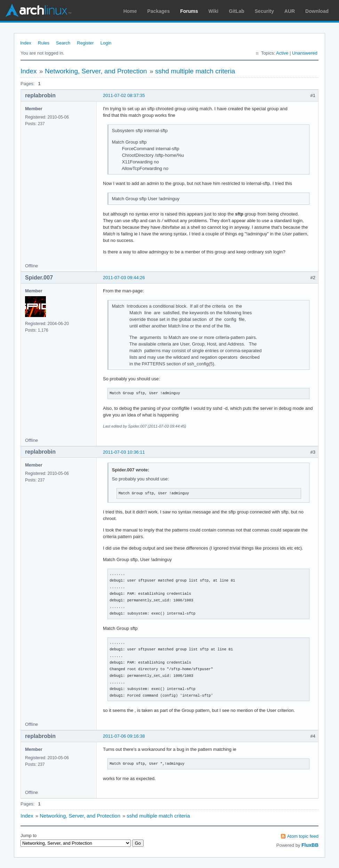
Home (130, 11)
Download (317, 11)
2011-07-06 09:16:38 (124, 736)
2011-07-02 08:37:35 (124, 95)
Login (106, 43)
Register (85, 43)
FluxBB (310, 845)
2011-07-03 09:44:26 (124, 278)
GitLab (236, 11)
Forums (189, 11)
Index (26, 43)
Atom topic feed (303, 836)
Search (63, 43)
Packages (159, 11)
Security (264, 11)
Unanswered (305, 53)
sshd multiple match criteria (195, 71)
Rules (44, 43)
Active (282, 53)
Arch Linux (38, 10)
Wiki (214, 11)
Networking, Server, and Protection (96, 71)
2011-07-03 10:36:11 (124, 452)
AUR (290, 11)
